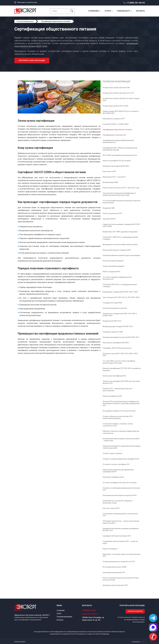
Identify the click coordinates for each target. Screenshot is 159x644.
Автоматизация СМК (110, 182)
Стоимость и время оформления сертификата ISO (121, 459)
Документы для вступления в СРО (115, 585)
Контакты (140, 11)
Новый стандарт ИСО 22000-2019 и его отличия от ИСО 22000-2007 (121, 112)
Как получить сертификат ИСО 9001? (116, 343)
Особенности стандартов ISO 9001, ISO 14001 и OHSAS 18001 (120, 315)
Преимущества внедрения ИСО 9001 (116, 166)
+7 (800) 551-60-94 (136, 3)
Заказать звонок (135, 611)
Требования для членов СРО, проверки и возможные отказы (118, 502)
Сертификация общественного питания (117, 130)
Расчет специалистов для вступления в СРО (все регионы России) (121, 579)
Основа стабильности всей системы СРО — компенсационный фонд (118, 417)
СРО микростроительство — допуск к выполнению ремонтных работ (121, 522)
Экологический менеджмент (113, 261)
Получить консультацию (32, 60)
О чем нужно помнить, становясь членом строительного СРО (118, 425)
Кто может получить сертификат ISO (116, 464)
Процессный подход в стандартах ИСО (117, 250)
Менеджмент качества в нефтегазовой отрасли (120, 244)
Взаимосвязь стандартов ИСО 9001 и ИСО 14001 (120, 292)
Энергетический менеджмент (114, 266)
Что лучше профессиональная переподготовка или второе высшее (121, 202)
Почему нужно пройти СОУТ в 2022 (115, 106)
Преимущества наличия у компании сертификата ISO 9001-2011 (121, 530)
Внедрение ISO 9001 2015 (112, 321)
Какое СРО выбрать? (110, 549)
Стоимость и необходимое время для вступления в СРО (121, 489)
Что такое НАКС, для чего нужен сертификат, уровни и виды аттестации (119, 362)
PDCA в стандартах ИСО (111, 272)
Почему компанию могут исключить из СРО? (119, 562)
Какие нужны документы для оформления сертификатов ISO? (118, 471)
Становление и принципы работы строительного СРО (120, 515)
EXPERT (142, 642)
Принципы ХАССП (109, 219)
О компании (93, 11)
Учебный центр (123, 11)
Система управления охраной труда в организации (121, 255)
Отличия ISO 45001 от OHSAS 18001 (116, 124)
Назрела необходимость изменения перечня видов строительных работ (122, 447)
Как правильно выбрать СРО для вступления (119, 411)
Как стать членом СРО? (111, 508)
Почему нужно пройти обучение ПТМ (116, 88)
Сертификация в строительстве (114, 135)
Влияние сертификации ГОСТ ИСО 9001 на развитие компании (122, 369)
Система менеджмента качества (115, 308)
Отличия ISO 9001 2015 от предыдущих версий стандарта (120, 285)
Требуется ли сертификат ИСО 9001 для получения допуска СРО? (121, 382)
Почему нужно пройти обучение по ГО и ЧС (118, 93)
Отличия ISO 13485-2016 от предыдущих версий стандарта (120, 238)
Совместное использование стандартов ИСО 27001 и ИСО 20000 (121, 225)
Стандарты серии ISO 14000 (113, 332)
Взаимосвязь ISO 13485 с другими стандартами (120, 232)
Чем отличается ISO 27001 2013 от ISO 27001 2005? (121, 297)
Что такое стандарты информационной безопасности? (117, 278)
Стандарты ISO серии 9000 (112, 303)
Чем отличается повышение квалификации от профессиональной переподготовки (119, 194)
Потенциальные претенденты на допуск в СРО (120, 495)
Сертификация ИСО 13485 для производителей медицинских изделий (120, 149)
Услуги (108, 11)
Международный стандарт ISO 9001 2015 (118, 326)
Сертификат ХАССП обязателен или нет (117, 348)
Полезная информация (64, 617)
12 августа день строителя (112, 453)
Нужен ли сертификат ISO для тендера (117, 161)
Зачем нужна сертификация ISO (114, 376)
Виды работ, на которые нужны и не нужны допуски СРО (121, 555)
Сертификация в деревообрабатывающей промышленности (118, 141)
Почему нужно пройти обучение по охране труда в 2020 (121, 99)
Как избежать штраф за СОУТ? (114, 119)
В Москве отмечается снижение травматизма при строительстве (121, 432)
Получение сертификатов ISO (113, 477)
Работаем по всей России (27, 2)
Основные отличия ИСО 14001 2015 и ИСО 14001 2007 (120, 355)
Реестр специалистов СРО (112, 213)
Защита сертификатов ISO (112, 396)
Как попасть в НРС (109, 171)
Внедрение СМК (109, 208)
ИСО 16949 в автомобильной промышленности (120, 155)
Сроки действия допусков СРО (114, 572)
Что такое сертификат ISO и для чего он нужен (120, 483)
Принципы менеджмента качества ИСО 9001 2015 (121, 337)
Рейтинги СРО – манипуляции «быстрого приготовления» (118, 390)
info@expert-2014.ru (90, 614)
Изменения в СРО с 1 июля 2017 (114, 177)
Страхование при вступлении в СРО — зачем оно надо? (120, 542)
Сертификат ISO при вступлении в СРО (117, 536)
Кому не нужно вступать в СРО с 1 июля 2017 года (121, 188)
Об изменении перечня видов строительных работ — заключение (121, 440)
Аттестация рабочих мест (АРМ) (115, 567)
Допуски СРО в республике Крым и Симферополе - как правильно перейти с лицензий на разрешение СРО (121, 403)
